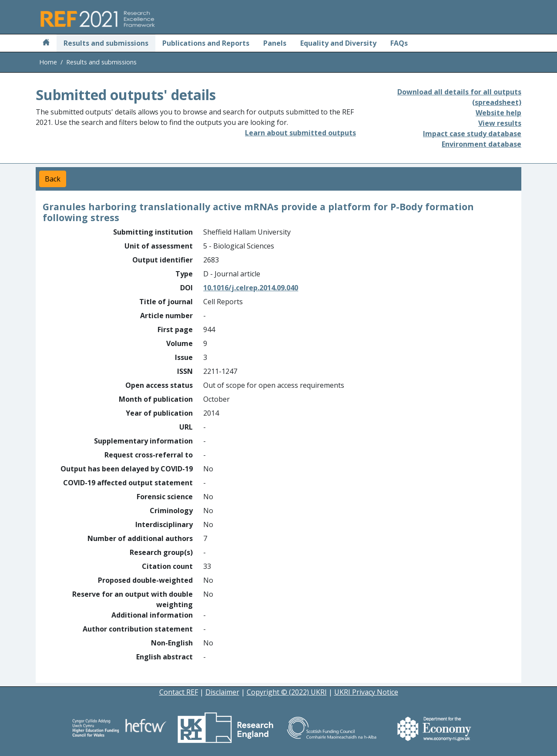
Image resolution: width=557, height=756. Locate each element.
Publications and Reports (206, 43)
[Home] (46, 43)
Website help (498, 113)
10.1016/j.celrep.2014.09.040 (251, 288)
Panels (275, 43)
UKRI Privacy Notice (366, 692)
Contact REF (179, 692)
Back (53, 179)
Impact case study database (472, 134)
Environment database (482, 144)
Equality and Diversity (338, 43)
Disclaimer (222, 692)
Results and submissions (106, 43)
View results (500, 123)
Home (48, 62)
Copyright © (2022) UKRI (287, 692)
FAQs (399, 43)
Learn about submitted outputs (300, 133)
